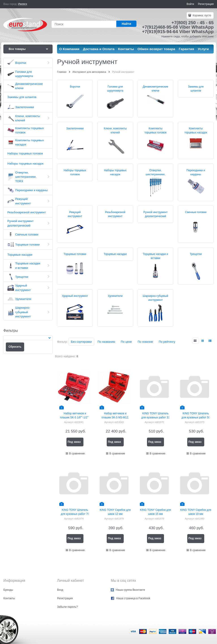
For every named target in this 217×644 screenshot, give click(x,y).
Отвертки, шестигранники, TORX (155, 174)
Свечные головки (196, 212)
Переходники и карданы (196, 172)
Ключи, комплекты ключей (115, 131)
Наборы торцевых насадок (115, 172)
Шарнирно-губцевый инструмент (155, 298)
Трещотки (196, 254)
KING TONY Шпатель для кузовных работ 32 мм (155, 417)
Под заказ (74, 442)
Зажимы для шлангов (196, 89)
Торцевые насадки (115, 254)
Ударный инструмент (75, 296)
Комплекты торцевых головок (156, 131)
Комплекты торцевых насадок (196, 131)
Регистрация (206, 4)
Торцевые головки (75, 254)
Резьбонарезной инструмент (115, 214)
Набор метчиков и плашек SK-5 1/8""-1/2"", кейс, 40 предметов (75, 417)
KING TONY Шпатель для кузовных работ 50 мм (196, 417)
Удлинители (115, 296)
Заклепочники (75, 128)
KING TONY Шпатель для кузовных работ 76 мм (75, 514)
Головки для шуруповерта (115, 89)
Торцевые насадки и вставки (155, 256)
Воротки (75, 87)
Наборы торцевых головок (75, 172)
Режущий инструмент (75, 214)
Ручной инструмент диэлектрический (155, 214)
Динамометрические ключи (155, 89)
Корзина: (202, 15)
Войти (190, 4)
